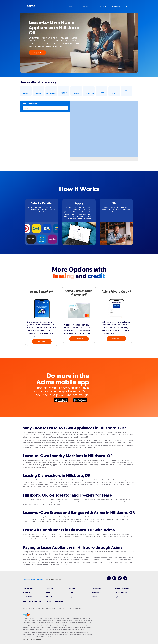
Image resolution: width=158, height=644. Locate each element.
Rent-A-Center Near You (32, 601)
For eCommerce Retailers (55, 601)
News (48, 593)
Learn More (42, 341)
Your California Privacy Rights (55, 608)
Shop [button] (70, 7)
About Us (49, 588)
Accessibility (97, 588)
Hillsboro (40, 579)
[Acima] (26, 615)
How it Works (101, 7)
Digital (94, 597)
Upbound (119, 597)
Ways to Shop (28, 593)
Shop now (37, 53)
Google (81, 401)
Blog (71, 597)
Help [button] (127, 7)
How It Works (28, 588)
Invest (71, 593)
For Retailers (27, 597)
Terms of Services (28, 608)
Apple (62, 401)
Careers (72, 588)
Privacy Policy (40, 608)
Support (49, 597)
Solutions (95, 593)
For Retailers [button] (84, 7)
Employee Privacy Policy (74, 608)
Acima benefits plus (122, 588)
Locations (26, 579)
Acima (31, 7)
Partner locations (121, 593)
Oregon (33, 579)
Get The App (116, 7)
